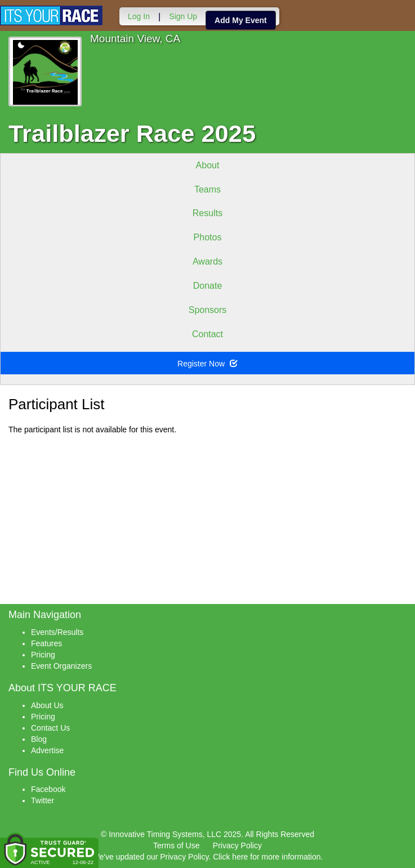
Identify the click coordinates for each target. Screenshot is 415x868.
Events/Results (57, 632)
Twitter (43, 800)
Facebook (48, 789)
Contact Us (50, 728)
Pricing (43, 655)
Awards (207, 261)
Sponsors (208, 310)
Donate (208, 286)
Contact (207, 334)
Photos (208, 237)
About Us (47, 705)
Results (207, 213)
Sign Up (183, 16)
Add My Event (241, 20)
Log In (139, 16)
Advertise (47, 750)
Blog (39, 739)
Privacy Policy (237, 845)
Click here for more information (267, 857)
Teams (207, 189)
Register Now (207, 364)
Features (46, 643)
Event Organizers (61, 666)
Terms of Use (176, 845)
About (208, 165)
